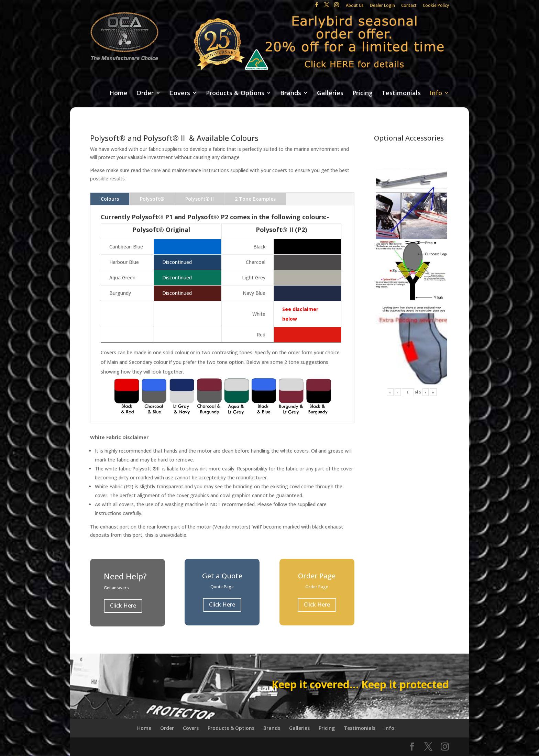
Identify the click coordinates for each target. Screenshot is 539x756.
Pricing (362, 93)
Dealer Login (382, 6)
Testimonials (401, 93)
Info (436, 93)
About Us (355, 6)
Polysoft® (152, 199)
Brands (291, 93)
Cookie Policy (436, 6)
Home (118, 93)
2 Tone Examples (255, 199)
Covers (180, 93)
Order (145, 93)
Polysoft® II (200, 199)
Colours (110, 199)
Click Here (123, 605)
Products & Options (235, 93)
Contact (409, 6)
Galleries (330, 93)
